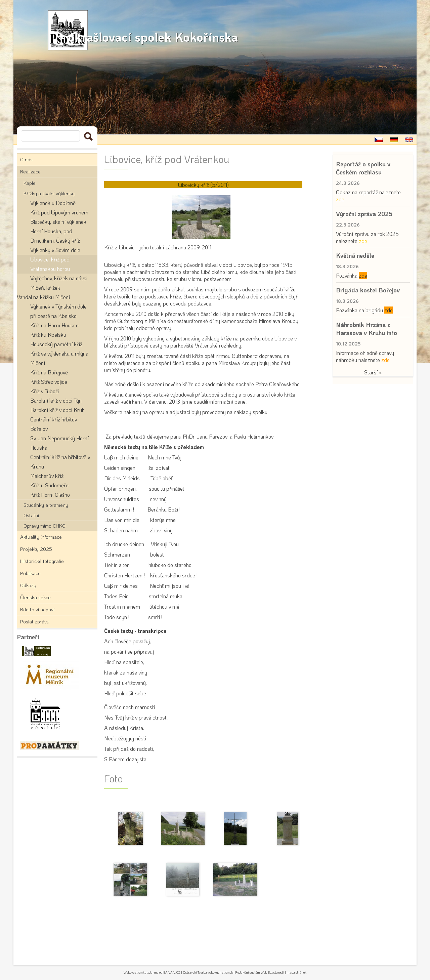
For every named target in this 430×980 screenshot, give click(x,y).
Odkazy (28, 585)
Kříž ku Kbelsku (48, 335)
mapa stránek (296, 972)
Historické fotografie (42, 561)
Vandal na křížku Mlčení (43, 297)
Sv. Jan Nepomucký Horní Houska (59, 443)
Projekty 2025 (36, 549)
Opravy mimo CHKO (45, 526)
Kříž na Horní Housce (54, 325)
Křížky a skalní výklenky (49, 193)
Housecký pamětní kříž (56, 344)
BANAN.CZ (172, 972)
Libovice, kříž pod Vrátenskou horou (50, 264)
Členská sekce (35, 597)
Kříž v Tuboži (45, 391)
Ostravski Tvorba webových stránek (208, 972)
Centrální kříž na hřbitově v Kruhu (60, 462)
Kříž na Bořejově (49, 372)
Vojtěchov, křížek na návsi (59, 278)
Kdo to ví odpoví (37, 609)
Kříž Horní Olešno (50, 495)
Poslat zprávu (35, 621)
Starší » (373, 372)
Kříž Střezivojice (49, 382)
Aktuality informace (41, 537)
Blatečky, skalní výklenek (58, 222)
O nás (26, 159)
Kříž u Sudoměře (49, 485)
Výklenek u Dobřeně (53, 203)
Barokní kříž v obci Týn (56, 400)
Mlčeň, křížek (45, 288)
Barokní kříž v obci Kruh (57, 410)
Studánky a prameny (46, 505)
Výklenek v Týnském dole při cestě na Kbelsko (58, 311)
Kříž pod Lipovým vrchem (59, 212)
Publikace (30, 573)
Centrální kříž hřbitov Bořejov (54, 424)
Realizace (30, 171)
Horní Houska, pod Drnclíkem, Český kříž (55, 236)
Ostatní (31, 515)
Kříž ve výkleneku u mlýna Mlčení (59, 358)
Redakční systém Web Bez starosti (260, 972)
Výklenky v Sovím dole (55, 250)
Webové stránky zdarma (141, 972)
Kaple (30, 183)
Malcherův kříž (47, 476)
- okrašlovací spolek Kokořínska (169, 31)
